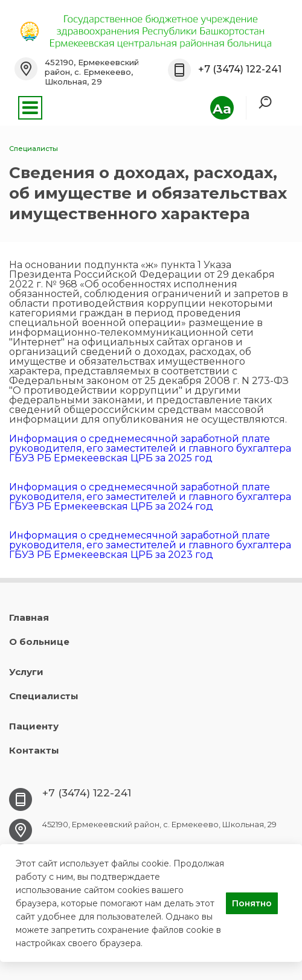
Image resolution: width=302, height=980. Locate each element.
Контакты (34, 750)
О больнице (39, 642)
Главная (29, 617)
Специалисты (44, 696)
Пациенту (34, 726)
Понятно (252, 903)
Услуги (26, 672)
